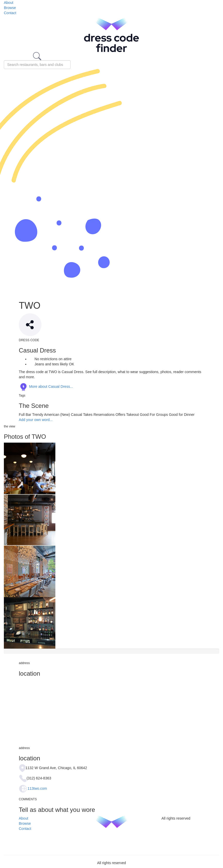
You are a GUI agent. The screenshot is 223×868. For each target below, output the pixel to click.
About (9, 3)
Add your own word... (36, 420)
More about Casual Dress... (46, 386)
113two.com (37, 788)
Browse (10, 8)
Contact (10, 13)
